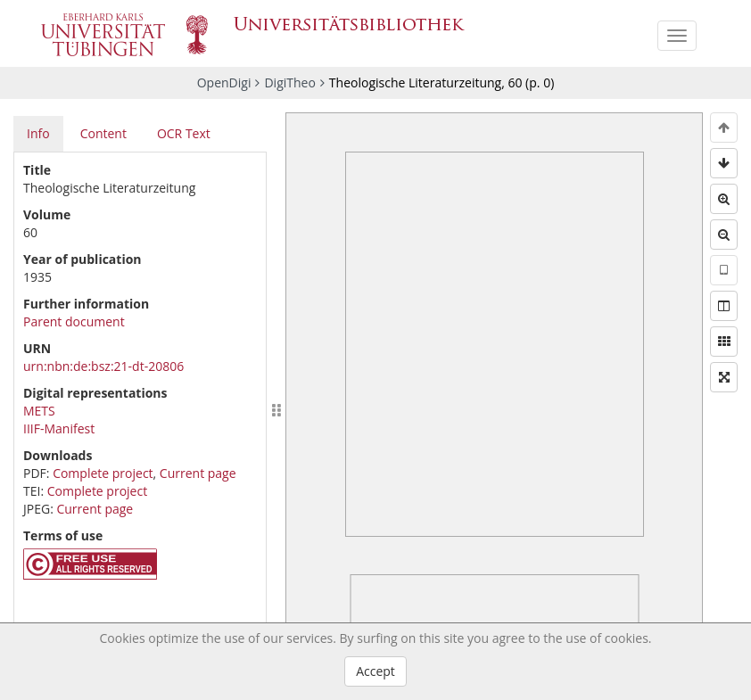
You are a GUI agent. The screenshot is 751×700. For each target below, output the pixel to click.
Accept (375, 671)
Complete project (103, 473)
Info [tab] (38, 133)
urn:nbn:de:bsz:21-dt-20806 (103, 366)
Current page (198, 473)
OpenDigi (224, 82)
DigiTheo (289, 82)
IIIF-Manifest (59, 428)
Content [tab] (103, 133)
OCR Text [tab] (184, 133)
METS (39, 411)
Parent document (74, 321)
